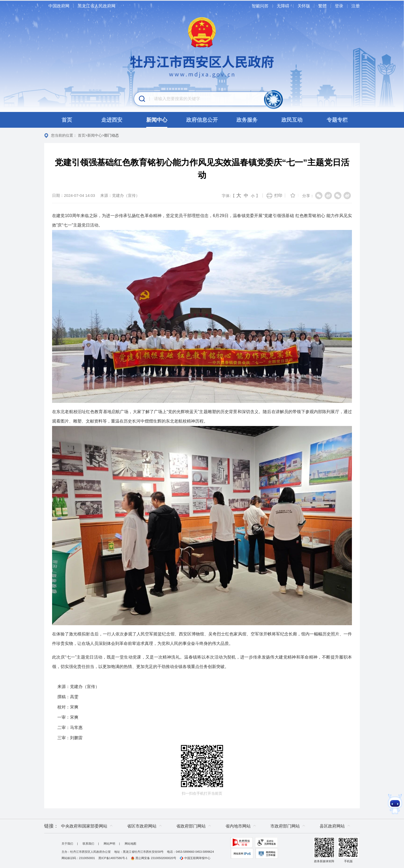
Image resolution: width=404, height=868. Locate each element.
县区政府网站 (332, 826)
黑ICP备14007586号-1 (113, 858)
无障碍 (283, 6)
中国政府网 (59, 6)
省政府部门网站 (191, 826)
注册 (356, 6)
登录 (339, 6)
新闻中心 (95, 135)
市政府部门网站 (285, 826)
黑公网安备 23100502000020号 (153, 858)
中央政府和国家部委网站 (84, 826)
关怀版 (304, 6)
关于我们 (67, 844)
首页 (82, 135)
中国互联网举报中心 (195, 858)
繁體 (322, 6)
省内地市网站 (238, 826)
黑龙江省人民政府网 (97, 6)
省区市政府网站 (142, 826)
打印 (278, 195)
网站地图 (130, 844)
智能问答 (260, 6)
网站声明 (109, 844)
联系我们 (88, 844)
